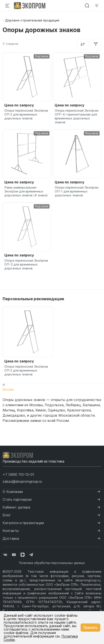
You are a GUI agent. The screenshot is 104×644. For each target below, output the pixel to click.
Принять (90, 628)
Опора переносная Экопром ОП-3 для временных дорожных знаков (26, 264)
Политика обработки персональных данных (52, 563)
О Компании (13, 492)
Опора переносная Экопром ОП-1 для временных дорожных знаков (77, 191)
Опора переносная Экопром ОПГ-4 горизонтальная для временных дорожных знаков (77, 116)
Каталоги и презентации (23, 523)
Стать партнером (17, 499)
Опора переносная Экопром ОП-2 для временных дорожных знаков (26, 114)
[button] (18, 474)
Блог (7, 515)
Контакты (11, 531)
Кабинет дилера (16, 507)
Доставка (11, 538)
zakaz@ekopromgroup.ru (22, 481)
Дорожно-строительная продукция (32, 20)
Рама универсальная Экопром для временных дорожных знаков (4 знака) (26, 191)
